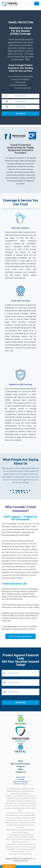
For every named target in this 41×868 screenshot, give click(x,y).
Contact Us (20, 772)
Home (20, 761)
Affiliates (20, 777)
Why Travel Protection (20, 764)
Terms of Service (20, 782)
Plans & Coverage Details (20, 636)
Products (21, 766)
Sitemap (21, 779)
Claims (20, 769)
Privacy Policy (21, 784)
